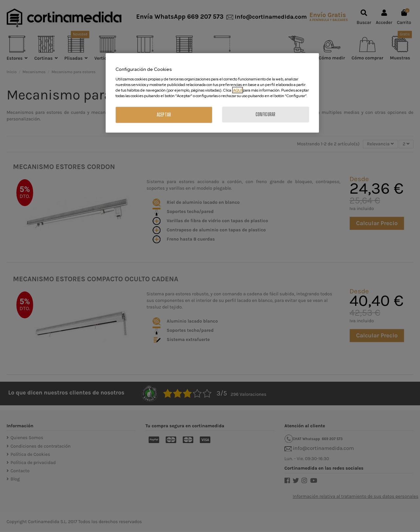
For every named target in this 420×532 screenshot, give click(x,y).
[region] (212, 93)
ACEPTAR (164, 115)
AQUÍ (238, 90)
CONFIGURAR (266, 114)
